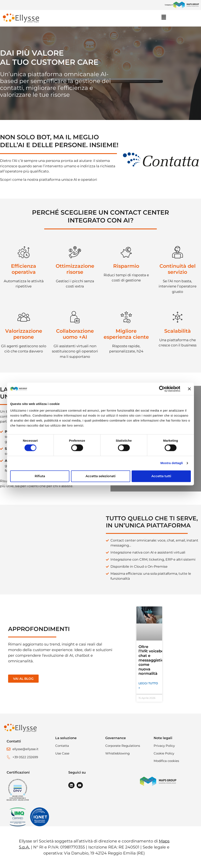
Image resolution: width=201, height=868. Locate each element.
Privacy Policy (164, 746)
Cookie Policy (164, 753)
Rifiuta (40, 476)
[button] (180, 18)
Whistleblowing (117, 753)
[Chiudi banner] (189, 389)
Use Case (62, 753)
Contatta (62, 746)
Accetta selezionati (100, 476)
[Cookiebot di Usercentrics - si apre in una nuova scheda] (162, 389)
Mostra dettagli (172, 463)
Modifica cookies (166, 761)
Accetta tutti (161, 476)
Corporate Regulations (123, 746)
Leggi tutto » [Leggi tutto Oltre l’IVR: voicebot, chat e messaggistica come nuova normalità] (148, 685)
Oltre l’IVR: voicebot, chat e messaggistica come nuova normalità (152, 660)
